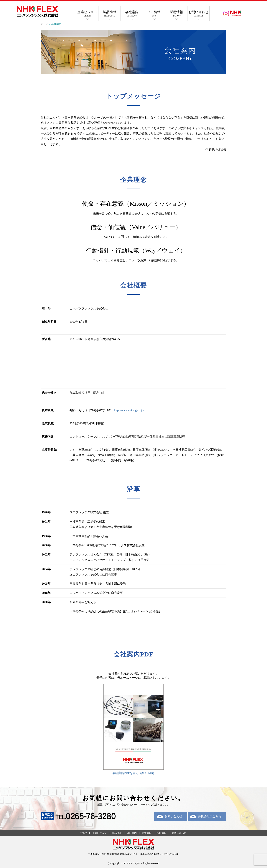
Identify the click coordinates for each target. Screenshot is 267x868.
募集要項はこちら (210, 816)
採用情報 (176, 14)
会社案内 (132, 14)
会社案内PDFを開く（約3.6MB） (134, 773)
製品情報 (109, 14)
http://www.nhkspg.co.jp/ (129, 410)
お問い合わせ (198, 14)
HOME (83, 833)
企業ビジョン (87, 14)
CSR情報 (154, 14)
